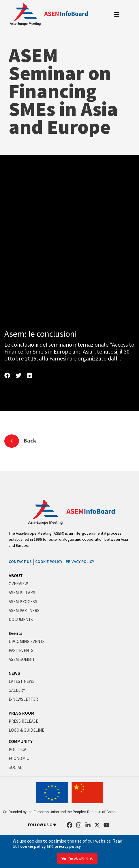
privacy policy (68, 846)
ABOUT (16, 575)
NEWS (14, 673)
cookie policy (32, 846)
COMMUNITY (21, 741)
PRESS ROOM (21, 713)
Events (15, 633)
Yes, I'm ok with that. (77, 858)
